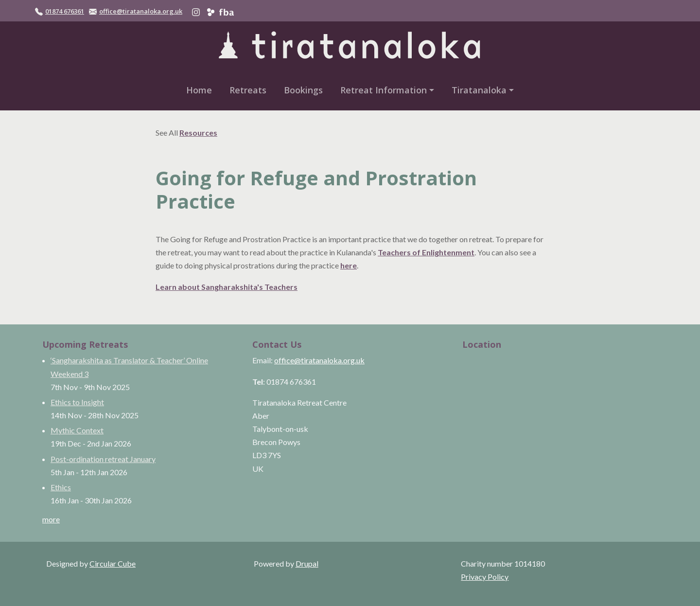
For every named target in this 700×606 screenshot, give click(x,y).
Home (199, 90)
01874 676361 (65, 11)
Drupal (307, 563)
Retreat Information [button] (384, 90)
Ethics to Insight (77, 402)
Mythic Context (77, 430)
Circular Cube (113, 563)
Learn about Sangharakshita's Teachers (227, 287)
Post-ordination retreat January (103, 459)
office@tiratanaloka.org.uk (141, 11)
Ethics (61, 487)
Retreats (248, 90)
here (349, 265)
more (51, 519)
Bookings (303, 90)
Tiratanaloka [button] (479, 90)
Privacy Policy (485, 577)
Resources (198, 133)
